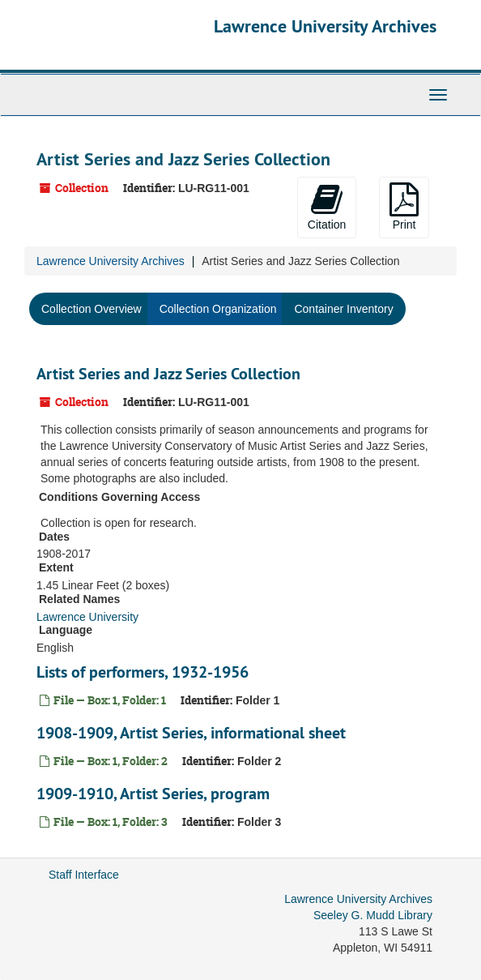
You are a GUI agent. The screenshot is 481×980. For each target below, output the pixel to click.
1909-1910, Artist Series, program (153, 794)
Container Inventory (343, 309)
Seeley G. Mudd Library (373, 915)
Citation (327, 207)
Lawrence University (87, 617)
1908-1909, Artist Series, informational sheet (191, 733)
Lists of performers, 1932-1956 (143, 672)
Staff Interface (84, 875)
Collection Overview (92, 309)
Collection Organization (218, 309)
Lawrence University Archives (325, 26)
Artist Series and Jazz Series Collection (168, 374)
